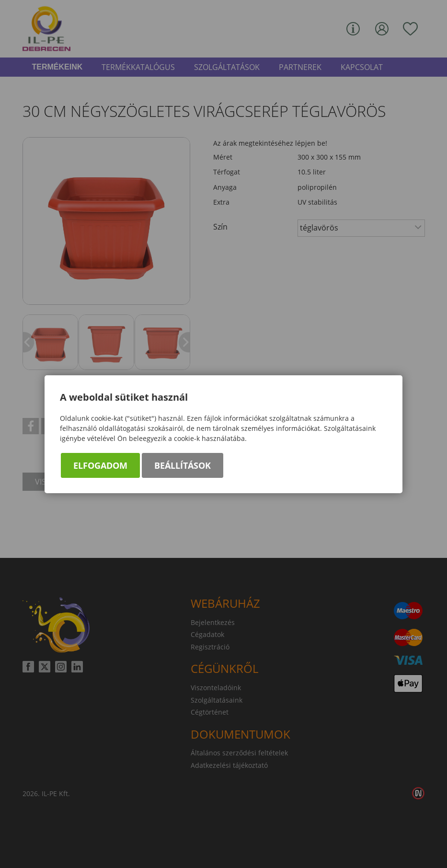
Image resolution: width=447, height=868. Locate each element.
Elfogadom (100, 465)
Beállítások (183, 465)
